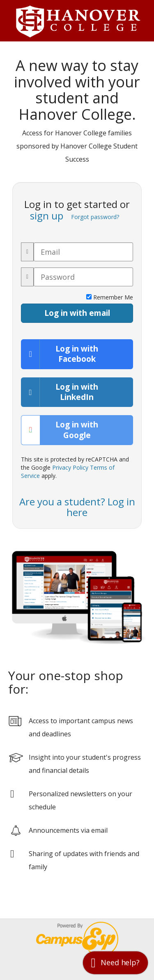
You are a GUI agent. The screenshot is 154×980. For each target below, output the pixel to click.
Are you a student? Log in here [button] (77, 507)
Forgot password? (95, 217)
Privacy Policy (70, 467)
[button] (115, 963)
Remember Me (110, 297)
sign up (47, 216)
